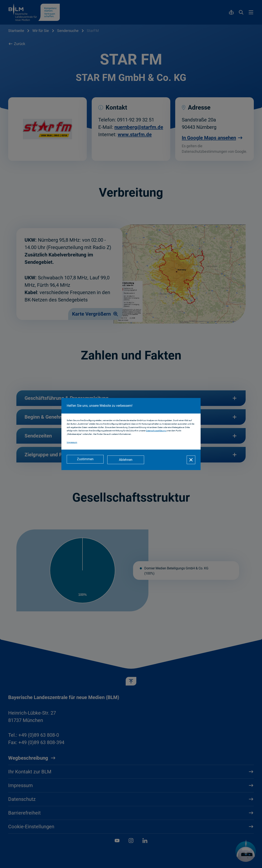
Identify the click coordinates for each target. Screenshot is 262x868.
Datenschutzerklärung (156, 431)
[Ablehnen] (127, 460)
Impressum (72, 443)
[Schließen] (191, 460)
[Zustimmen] (85, 460)
